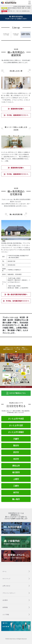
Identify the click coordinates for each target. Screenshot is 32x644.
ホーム (4, 571)
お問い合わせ (6, 586)
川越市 (16, 439)
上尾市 (16, 479)
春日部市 (16, 472)
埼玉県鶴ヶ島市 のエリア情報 (6, 34)
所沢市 (16, 452)
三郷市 (16, 486)
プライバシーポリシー (9, 593)
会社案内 (5, 600)
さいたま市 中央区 (16, 419)
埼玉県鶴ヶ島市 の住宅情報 (16, 34)
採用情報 (5, 607)
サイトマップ (6, 579)
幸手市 (16, 493)
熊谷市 (16, 446)
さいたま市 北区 (16, 425)
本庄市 (16, 459)
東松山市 (16, 466)
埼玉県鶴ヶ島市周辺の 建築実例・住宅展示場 (26, 34)
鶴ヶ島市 (16, 499)
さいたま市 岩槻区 (16, 432)
